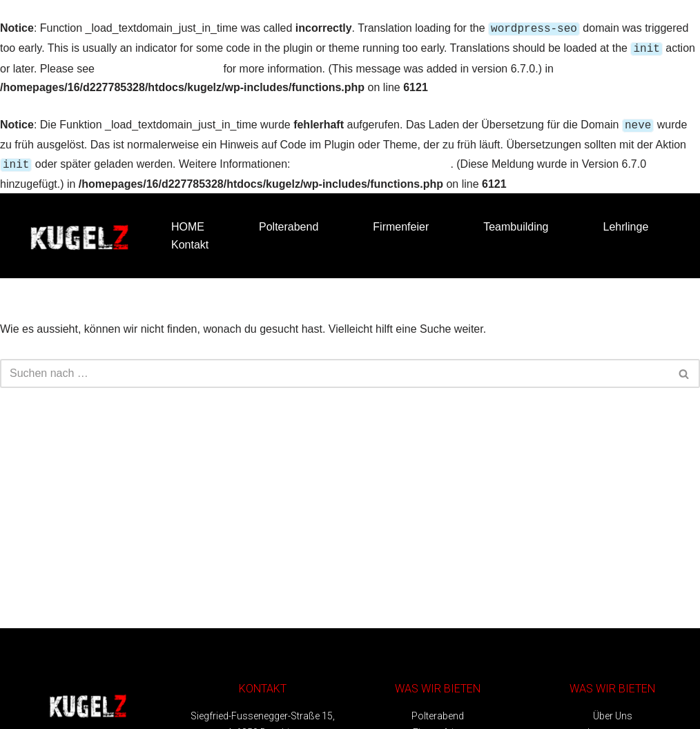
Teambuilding (516, 221)
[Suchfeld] (334, 368)
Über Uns (613, 710)
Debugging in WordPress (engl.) (372, 160)
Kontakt (190, 239)
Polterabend (289, 221)
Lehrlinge (625, 221)
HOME (188, 221)
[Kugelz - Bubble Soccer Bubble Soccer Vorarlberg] (79, 230)
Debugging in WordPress (159, 66)
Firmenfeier (401, 221)
